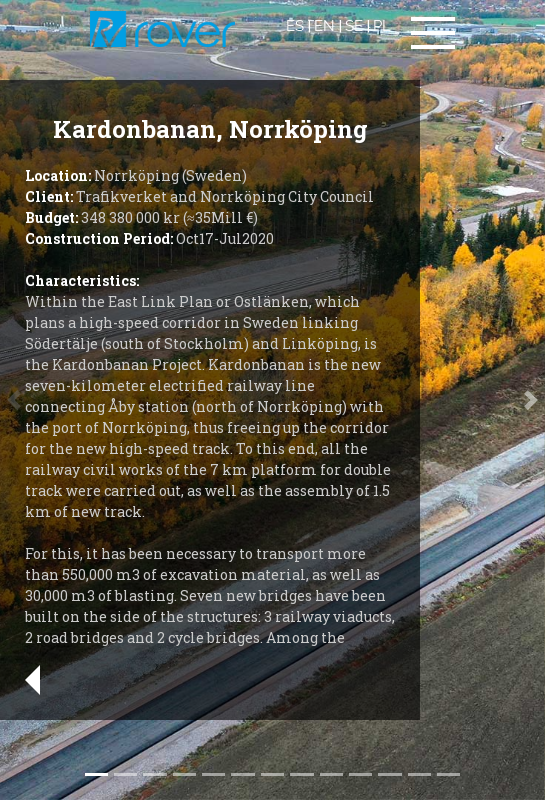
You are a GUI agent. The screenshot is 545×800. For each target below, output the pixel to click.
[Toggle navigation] (433, 33)
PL (382, 26)
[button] (531, 400)
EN (324, 26)
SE (354, 26)
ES (295, 26)
